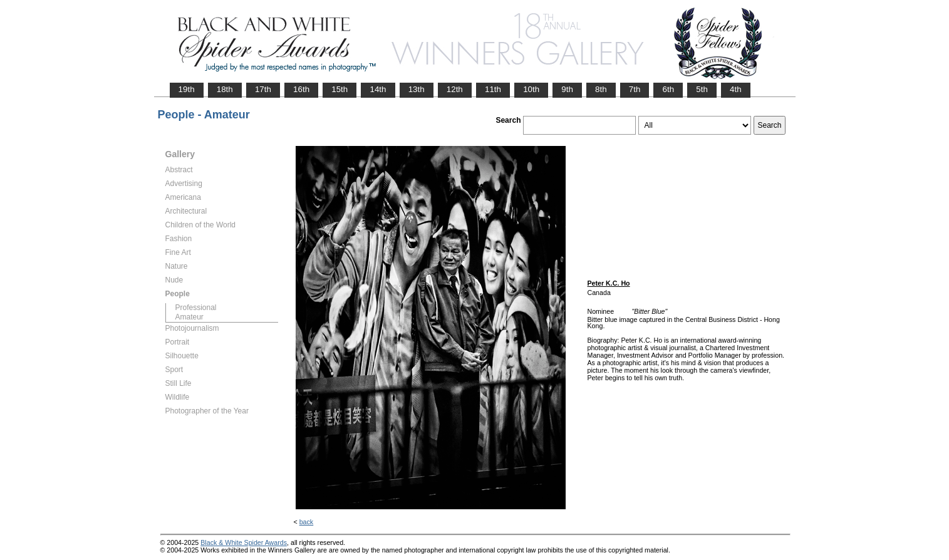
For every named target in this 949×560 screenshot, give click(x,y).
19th (187, 89)
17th (263, 89)
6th (668, 89)
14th (378, 89)
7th (635, 89)
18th (225, 89)
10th (531, 89)
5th (702, 89)
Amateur (189, 317)
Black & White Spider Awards (244, 542)
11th (493, 89)
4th (736, 89)
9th (567, 89)
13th (417, 89)
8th (601, 89)
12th (455, 89)
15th (340, 89)
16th (301, 89)
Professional (196, 308)
